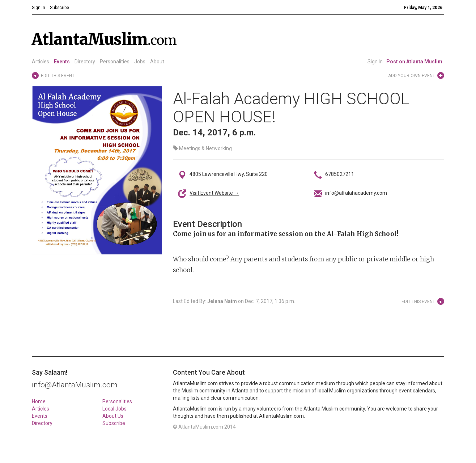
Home (39, 401)
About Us (113, 416)
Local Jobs (114, 409)
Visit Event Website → (214, 193)
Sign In (375, 62)
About (157, 62)
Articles (41, 62)
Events (62, 62)
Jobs (140, 62)
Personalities (115, 62)
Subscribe (114, 423)
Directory (85, 62)
